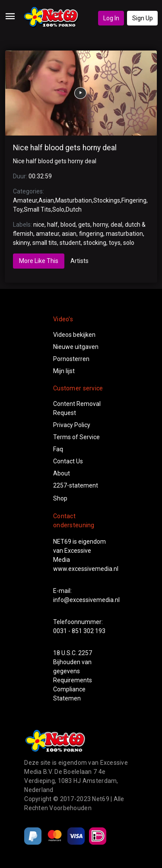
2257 (85, 653)
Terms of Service (76, 437)
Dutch (74, 209)
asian (69, 234)
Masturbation (74, 200)
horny (100, 225)
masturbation (124, 234)
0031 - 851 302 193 (79, 631)
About (62, 473)
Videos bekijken (74, 335)
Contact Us (68, 461)
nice (39, 225)
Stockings (107, 200)
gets (84, 225)
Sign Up (143, 18)
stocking (95, 243)
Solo (58, 209)
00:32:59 (40, 176)
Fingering (134, 200)
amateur (48, 234)
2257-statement (76, 485)
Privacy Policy (72, 425)
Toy (18, 209)
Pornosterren (71, 359)
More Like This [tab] (39, 261)
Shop (60, 498)
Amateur (25, 200)
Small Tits (37, 209)
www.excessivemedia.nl (86, 569)
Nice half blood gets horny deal (65, 148)
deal (116, 225)
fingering (91, 234)
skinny (21, 243)
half (52, 225)
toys (115, 243)
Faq (58, 449)
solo (129, 243)
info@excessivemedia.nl (86, 600)
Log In (111, 18)
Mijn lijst (64, 371)
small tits (45, 243)
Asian (46, 200)
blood (68, 225)
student (70, 243)
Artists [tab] (79, 261)
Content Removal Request (77, 408)
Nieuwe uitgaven (76, 347)
